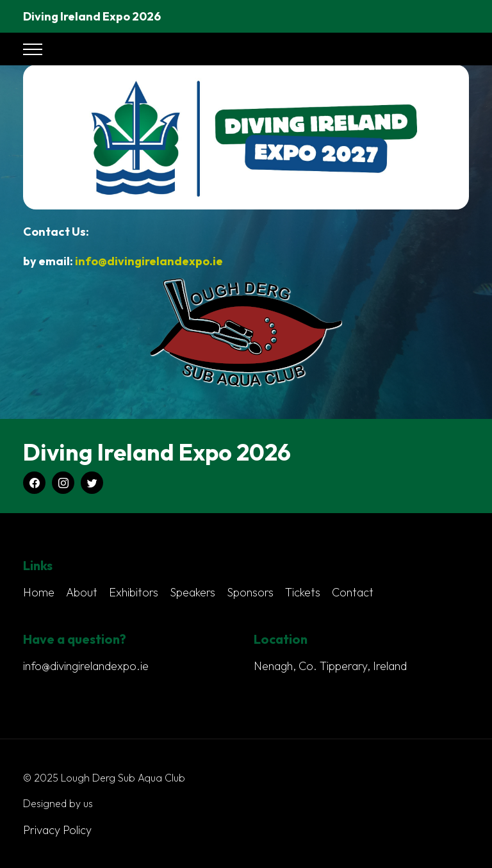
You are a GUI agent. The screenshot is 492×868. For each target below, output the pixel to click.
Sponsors (250, 592)
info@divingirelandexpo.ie (149, 261)
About (82, 592)
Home (39, 592)
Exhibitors (134, 592)
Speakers (193, 592)
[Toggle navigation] (33, 49)
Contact (353, 592)
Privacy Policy (57, 830)
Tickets (303, 592)
